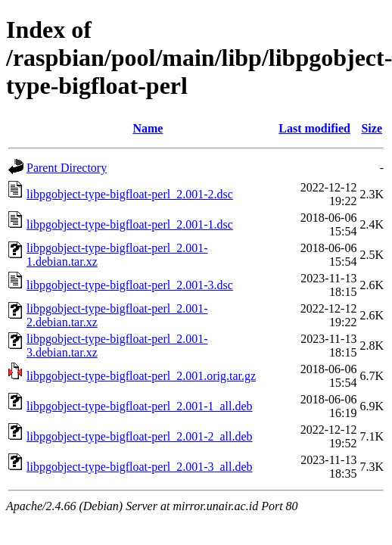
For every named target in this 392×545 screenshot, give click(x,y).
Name (148, 128)
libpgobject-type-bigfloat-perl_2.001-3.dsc (130, 285)
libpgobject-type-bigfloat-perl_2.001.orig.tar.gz (141, 376)
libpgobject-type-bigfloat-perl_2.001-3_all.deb (140, 467)
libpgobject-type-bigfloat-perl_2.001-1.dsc (130, 224)
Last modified (314, 128)
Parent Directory (67, 168)
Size (372, 128)
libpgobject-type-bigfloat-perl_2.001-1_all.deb (140, 406)
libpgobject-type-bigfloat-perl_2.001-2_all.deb (140, 436)
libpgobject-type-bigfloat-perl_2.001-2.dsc (130, 194)
